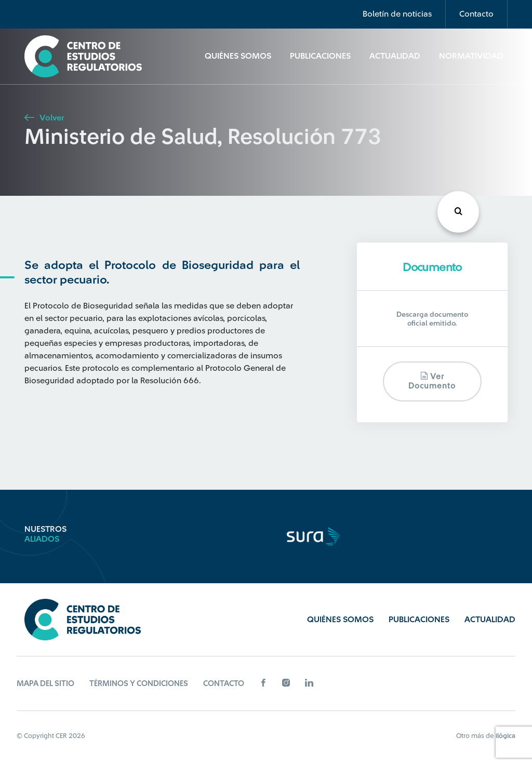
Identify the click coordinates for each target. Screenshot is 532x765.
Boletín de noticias (397, 14)
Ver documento (432, 381)
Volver (44, 118)
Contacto (476, 14)
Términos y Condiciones (139, 684)
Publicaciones (320, 56)
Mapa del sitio (45, 684)
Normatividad (471, 56)
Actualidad (395, 56)
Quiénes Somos (238, 56)
